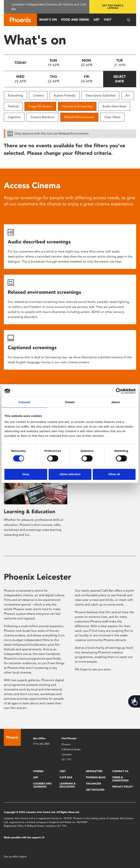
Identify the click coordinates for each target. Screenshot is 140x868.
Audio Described (114, 106)
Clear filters (112, 117)
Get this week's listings (113, 7)
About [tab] (116, 402)
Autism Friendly (65, 95)
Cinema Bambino (42, 117)
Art (97, 20)
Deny (26, 474)
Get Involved (95, 790)
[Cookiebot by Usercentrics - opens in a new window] (119, 391)
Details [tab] (70, 402)
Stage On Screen (40, 106)
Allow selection (70, 474)
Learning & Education (30, 511)
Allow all (114, 474)
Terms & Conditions (120, 779)
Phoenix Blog (96, 777)
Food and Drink (75, 20)
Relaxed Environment (79, 117)
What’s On (48, 20)
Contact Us (120, 771)
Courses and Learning (77, 106)
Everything (15, 95)
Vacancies (93, 784)
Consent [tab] (24, 402)
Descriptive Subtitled (100, 95)
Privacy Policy (123, 787)
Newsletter (94, 771)
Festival (13, 106)
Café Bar (66, 777)
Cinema (38, 95)
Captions (14, 117)
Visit (108, 20)
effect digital (19, 857)
